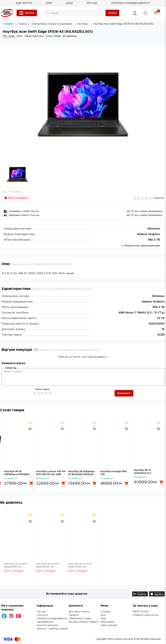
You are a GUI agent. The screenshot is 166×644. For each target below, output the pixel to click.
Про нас (41, 612)
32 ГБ (161, 318)
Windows (154, 229)
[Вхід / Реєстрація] (135, 13)
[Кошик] (156, 13)
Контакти (42, 615)
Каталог (27, 13)
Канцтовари (108, 622)
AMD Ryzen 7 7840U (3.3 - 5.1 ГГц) (142, 313)
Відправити (124, 393)
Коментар (11, 368)
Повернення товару (80, 619)
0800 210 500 (141, 612)
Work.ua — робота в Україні (53, 629)
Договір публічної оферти (84, 622)
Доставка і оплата (79, 612)
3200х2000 (157, 324)
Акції (103, 619)
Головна (105, 612)
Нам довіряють (45, 622)
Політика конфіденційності (52, 619)
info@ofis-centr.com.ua (146, 615)
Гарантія (74, 615)
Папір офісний (109, 625)
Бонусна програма (47, 625)
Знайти (112, 13)
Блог (103, 615)
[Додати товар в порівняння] (30, 429)
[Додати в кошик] (31, 482)
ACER (161, 335)
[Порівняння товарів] (145, 13)
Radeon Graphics (148, 234)
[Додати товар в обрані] (30, 423)
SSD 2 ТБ (154, 240)
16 (163, 329)
